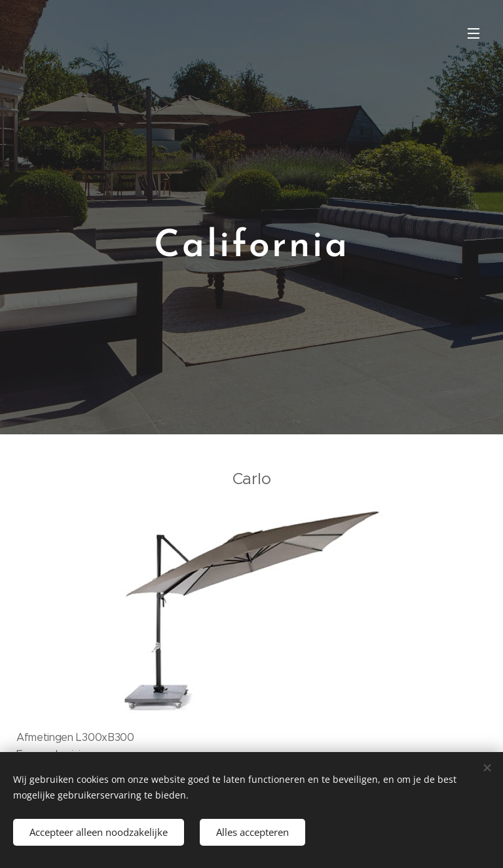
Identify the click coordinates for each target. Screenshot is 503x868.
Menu (474, 33)
